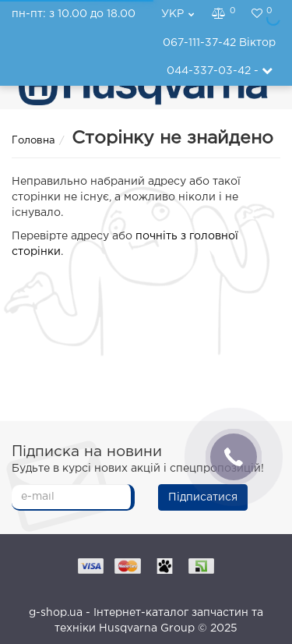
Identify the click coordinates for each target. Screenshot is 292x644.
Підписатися (203, 497)
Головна (33, 141)
